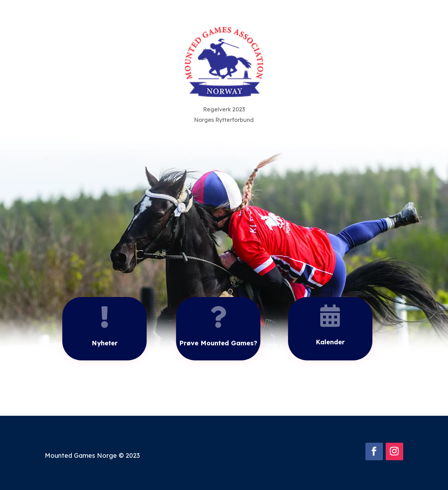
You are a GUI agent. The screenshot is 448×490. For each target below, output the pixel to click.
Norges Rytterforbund (224, 120)
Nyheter (105, 343)
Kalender (330, 342)
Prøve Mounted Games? (218, 343)
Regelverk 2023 (224, 110)
